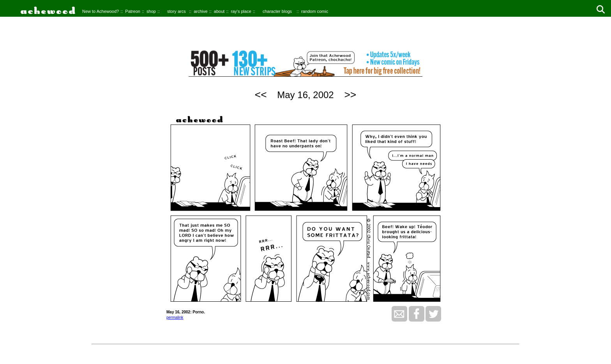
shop (151, 11)
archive (200, 11)
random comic (315, 11)
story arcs (177, 11)
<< (261, 95)
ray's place (241, 11)
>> (350, 95)
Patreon (133, 11)
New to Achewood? (101, 11)
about (219, 11)
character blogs (277, 11)
